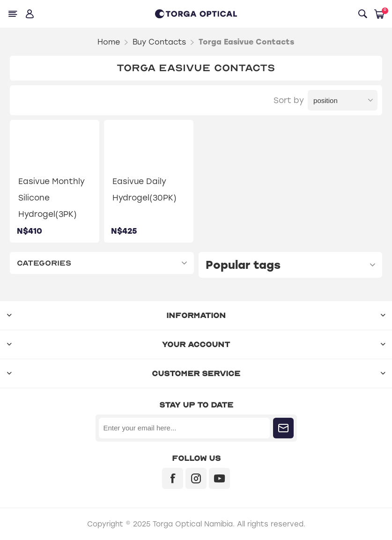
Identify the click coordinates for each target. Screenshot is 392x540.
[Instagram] (196, 478)
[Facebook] (173, 478)
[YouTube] (219, 478)
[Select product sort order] (343, 100)
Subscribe (283, 428)
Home (109, 42)
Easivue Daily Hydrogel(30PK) (144, 189)
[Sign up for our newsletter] (184, 428)
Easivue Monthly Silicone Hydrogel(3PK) (52, 198)
